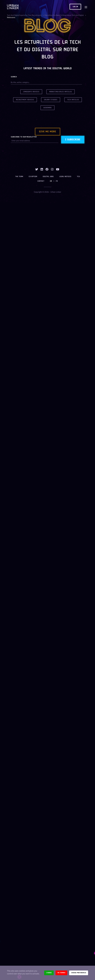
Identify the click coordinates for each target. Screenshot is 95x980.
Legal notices (65, 177)
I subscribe (73, 140)
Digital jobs (48, 177)
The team (19, 177)
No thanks (61, 973)
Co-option (33, 177)
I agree (49, 973)
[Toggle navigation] (86, 7)
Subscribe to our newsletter (24, 137)
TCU (78, 177)
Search (14, 77)
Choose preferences (79, 973)
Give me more (48, 132)
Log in (75, 7)
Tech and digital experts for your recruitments (24, 15)
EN (51, 181)
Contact (41, 181)
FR (57, 181)
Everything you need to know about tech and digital (64, 15)
